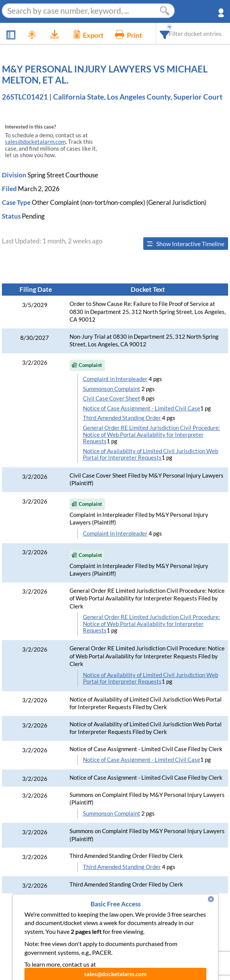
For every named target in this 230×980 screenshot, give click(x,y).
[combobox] (165, 33)
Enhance (92, 930)
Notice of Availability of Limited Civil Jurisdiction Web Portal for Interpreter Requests (151, 455)
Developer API (188, 930)
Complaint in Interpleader (115, 379)
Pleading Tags (106, 945)
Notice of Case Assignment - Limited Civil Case (142, 408)
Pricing (122, 930)
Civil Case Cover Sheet (112, 398)
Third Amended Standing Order (122, 418)
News (29, 930)
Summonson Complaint (112, 389)
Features (59, 930)
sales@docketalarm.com (35, 142)
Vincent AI (64, 945)
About (150, 930)
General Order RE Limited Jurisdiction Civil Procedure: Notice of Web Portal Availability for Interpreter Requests (151, 434)
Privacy (145, 945)
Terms (173, 945)
